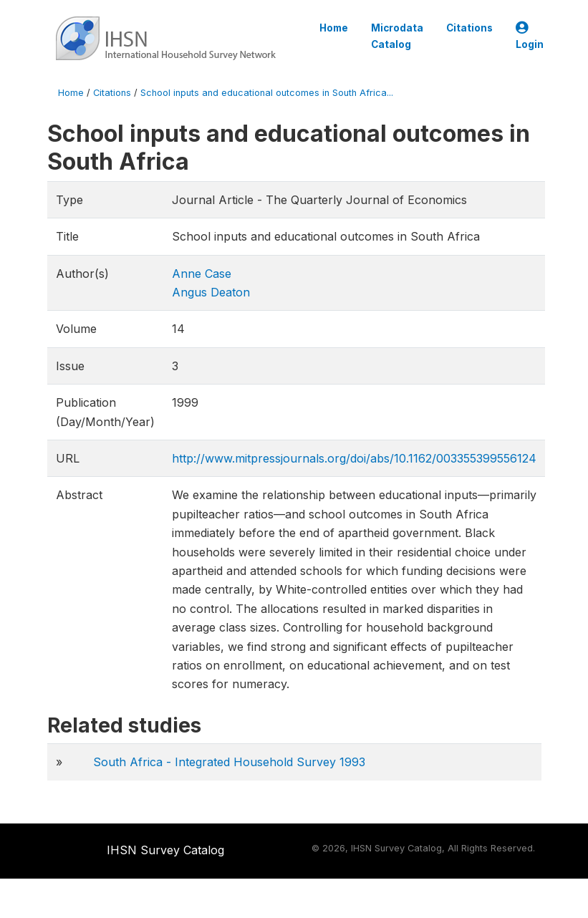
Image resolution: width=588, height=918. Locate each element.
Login (530, 36)
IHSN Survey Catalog (165, 850)
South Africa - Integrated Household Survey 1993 (229, 762)
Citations (469, 28)
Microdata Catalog (397, 36)
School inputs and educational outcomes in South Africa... (267, 93)
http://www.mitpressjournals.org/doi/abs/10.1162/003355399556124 (354, 458)
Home (334, 28)
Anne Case (202, 274)
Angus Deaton (211, 292)
